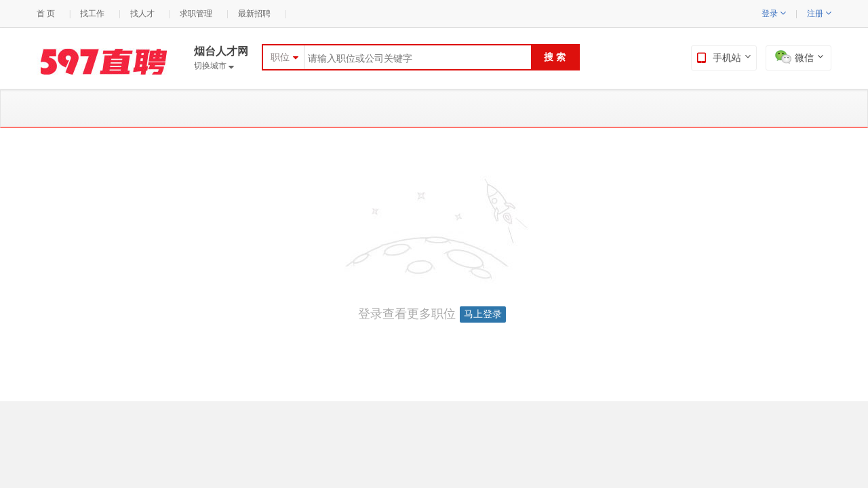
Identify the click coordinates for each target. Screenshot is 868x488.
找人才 (142, 14)
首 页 (46, 14)
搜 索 (555, 57)
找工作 (92, 14)
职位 (280, 57)
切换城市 (214, 66)
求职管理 (196, 14)
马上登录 (483, 314)
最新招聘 (254, 14)
